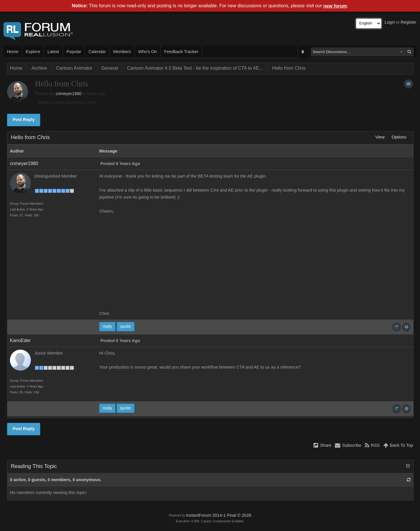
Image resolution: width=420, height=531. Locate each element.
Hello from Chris (289, 68)
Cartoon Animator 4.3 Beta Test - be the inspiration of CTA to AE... (195, 68)
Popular (74, 52)
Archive (39, 68)
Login (390, 22)
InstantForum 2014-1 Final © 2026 (219, 515)
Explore (33, 52)
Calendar (97, 52)
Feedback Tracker (181, 52)
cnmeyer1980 (69, 94)
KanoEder (20, 340)
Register (408, 22)
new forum (335, 6)
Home (13, 52)
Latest (53, 52)
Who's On (148, 52)
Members (122, 52)
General (110, 68)
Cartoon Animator (74, 68)
